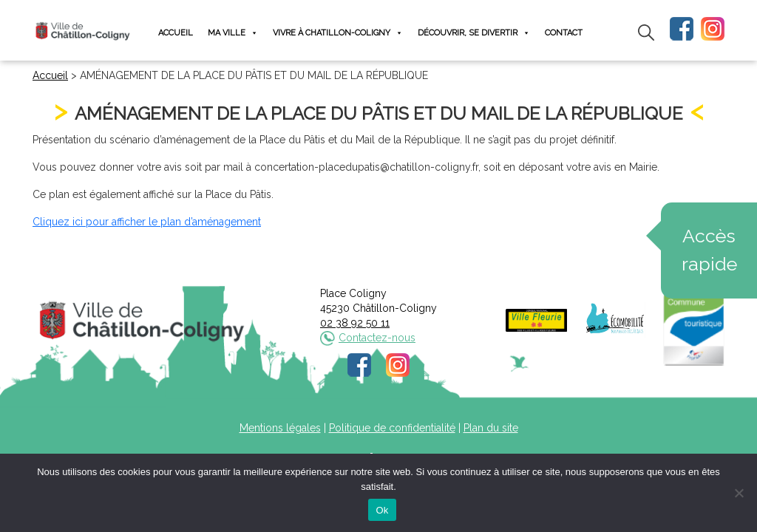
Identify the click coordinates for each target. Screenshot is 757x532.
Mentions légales (280, 428)
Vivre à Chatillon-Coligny (338, 33)
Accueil (176, 33)
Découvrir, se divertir (474, 33)
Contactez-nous (377, 338)
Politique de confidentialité (392, 428)
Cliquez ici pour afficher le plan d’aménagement (147, 222)
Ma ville (233, 33)
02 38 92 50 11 (355, 323)
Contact (564, 33)
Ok (382, 510)
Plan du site (491, 428)
